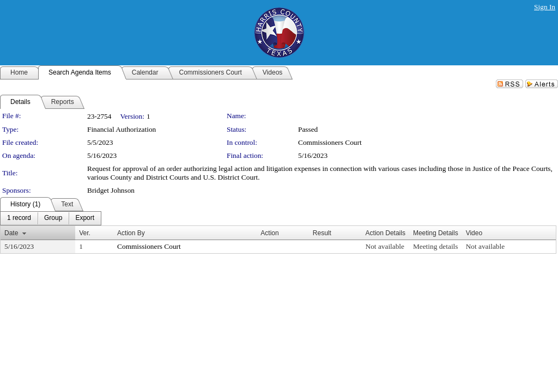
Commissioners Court (330, 142)
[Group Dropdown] (53, 218)
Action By (131, 233)
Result (322, 233)
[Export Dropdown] (85, 218)
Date (11, 233)
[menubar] (51, 218)
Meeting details (436, 246)
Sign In (545, 7)
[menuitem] (19, 218)
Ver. (85, 233)
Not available (385, 246)
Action (269, 233)
